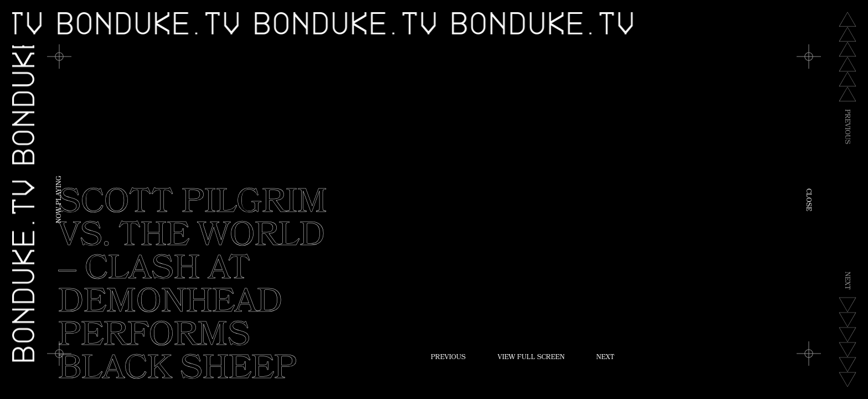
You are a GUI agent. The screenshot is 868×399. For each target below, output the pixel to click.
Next (605, 358)
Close (808, 200)
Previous (448, 358)
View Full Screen (531, 358)
